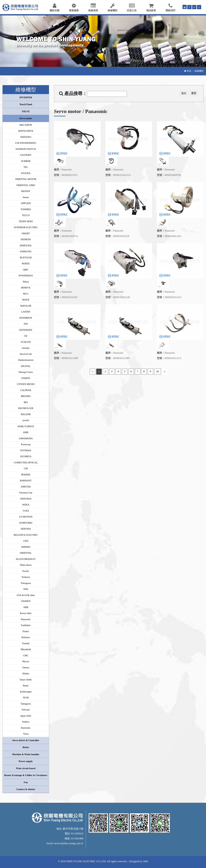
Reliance (26, 637)
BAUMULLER (26, 408)
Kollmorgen (26, 692)
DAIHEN (26, 601)
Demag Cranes (26, 372)
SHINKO (26, 547)
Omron (26, 668)
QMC (26, 270)
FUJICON (26, 342)
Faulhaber (26, 625)
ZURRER (26, 161)
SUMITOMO (26, 523)
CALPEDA (26, 390)
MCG (26, 294)
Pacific (26, 571)
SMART (26, 233)
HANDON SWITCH (26, 149)
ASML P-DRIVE (26, 426)
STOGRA (26, 173)
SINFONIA (26, 499)
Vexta (26, 734)
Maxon (26, 661)
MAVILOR (26, 306)
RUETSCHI (26, 258)
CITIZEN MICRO (26, 384)
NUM (26, 698)
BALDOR (26, 414)
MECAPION (26, 125)
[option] (77, 139)
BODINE (26, 475)
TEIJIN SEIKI (26, 221)
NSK (26, 589)
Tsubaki (26, 643)
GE (26, 336)
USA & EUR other (26, 595)
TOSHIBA (26, 209)
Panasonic (26, 619)
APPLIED (26, 203)
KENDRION (26, 318)
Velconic (26, 710)
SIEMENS (26, 239)
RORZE (26, 264)
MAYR (26, 300)
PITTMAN (26, 450)
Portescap (26, 444)
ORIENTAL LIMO (26, 185)
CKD (26, 541)
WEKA (26, 505)
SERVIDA (26, 529)
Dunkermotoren (26, 360)
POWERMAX (26, 276)
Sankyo (26, 722)
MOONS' (26, 191)
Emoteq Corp (26, 493)
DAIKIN (26, 378)
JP (199, 7)
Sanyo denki (26, 680)
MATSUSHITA (26, 131)
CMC (26, 655)
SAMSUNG (26, 251)
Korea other (26, 613)
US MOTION (26, 517)
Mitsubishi (26, 649)
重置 (194, 93)
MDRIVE (26, 288)
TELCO (26, 215)
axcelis (26, 420)
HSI (26, 324)
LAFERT (26, 312)
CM (26, 468)
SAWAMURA (26, 438)
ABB (26, 607)
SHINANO (26, 137)
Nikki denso (26, 565)
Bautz (26, 686)
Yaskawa (26, 577)
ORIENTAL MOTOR (26, 179)
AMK (26, 432)
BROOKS (26, 396)
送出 (184, 93)
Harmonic (26, 728)
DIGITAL (26, 366)
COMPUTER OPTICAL (26, 463)
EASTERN (26, 155)
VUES (26, 511)
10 (158, 371)
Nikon (26, 282)
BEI (26, 402)
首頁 (188, 71)
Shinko (26, 673)
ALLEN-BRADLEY (26, 559)
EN (194, 7)
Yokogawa (26, 583)
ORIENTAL (26, 553)
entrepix (26, 348)
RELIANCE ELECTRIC (26, 535)
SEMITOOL (26, 245)
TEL (26, 167)
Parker (26, 631)
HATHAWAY (26, 330)
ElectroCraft (26, 354)
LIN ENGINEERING (26, 143)
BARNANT (26, 481)
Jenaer (26, 197)
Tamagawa (26, 704)
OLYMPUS (26, 456)
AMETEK (26, 487)
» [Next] (165, 371)
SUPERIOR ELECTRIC (26, 227)
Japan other (26, 716)
